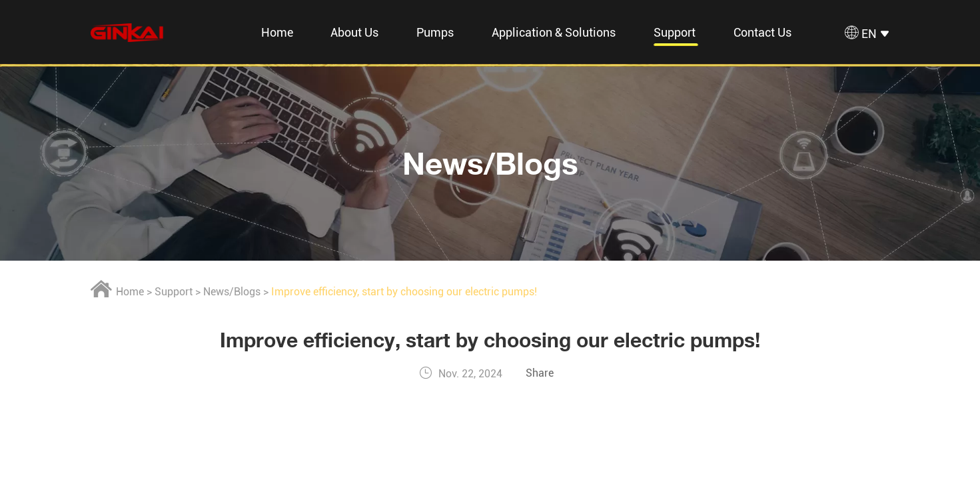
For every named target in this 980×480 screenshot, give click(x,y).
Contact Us (762, 32)
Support (675, 32)
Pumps (435, 32)
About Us (354, 32)
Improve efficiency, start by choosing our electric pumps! (404, 292)
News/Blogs (490, 163)
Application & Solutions (554, 32)
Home (277, 32)
